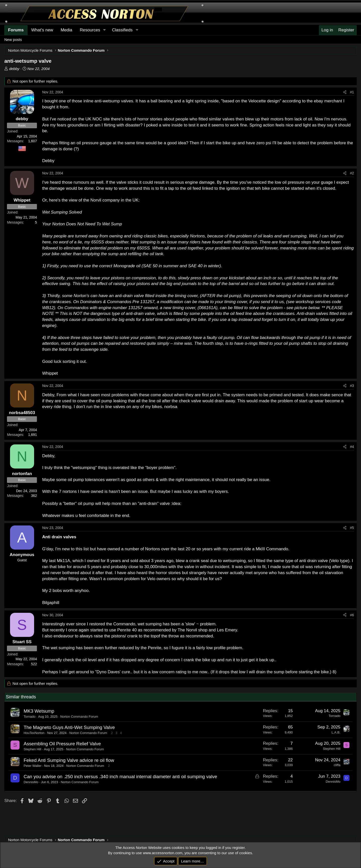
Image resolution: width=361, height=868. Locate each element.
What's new (42, 30)
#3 (352, 386)
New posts (13, 40)
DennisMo (31, 782)
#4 (352, 447)
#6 (352, 615)
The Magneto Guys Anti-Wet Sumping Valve (69, 727)
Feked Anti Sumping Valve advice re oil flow (69, 760)
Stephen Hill (32, 749)
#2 (352, 173)
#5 (352, 528)
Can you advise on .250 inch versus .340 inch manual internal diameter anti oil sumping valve (120, 777)
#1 (352, 92)
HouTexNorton (34, 733)
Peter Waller (32, 766)
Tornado (29, 717)
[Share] (345, 92)
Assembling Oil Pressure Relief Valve (62, 744)
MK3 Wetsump (39, 711)
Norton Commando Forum (79, 717)
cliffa (337, 765)
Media (66, 30)
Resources (90, 30)
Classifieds (122, 30)
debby (14, 69)
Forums (16, 30)
